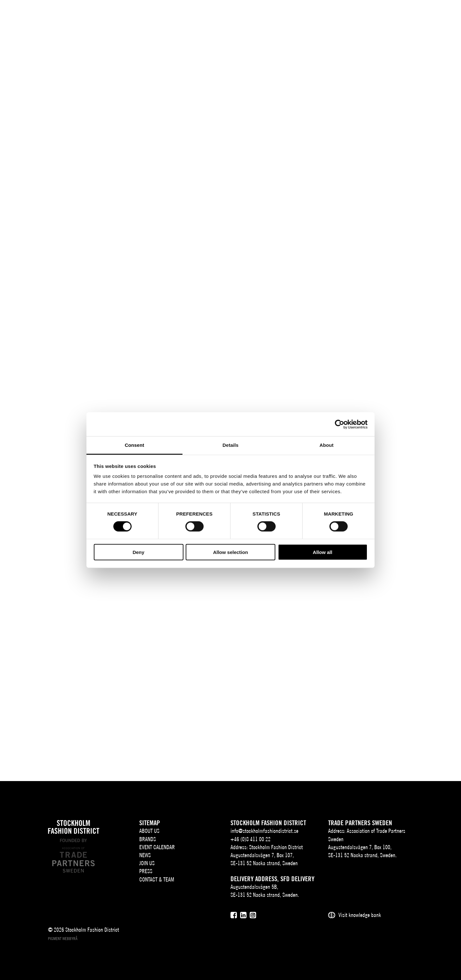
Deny (138, 552)
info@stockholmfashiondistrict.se (264, 831)
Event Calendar (207, 15)
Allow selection (230, 552)
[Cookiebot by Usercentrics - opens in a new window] (340, 424)
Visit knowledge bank (360, 915)
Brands (169, 15)
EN (413, 15)
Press (297, 15)
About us (136, 15)
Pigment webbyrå (63, 939)
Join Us (268, 15)
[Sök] (428, 14)
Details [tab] (230, 445)
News (243, 15)
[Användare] (444, 14)
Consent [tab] (135, 445)
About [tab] (327, 445)
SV (405, 15)
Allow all (323, 552)
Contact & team (333, 15)
